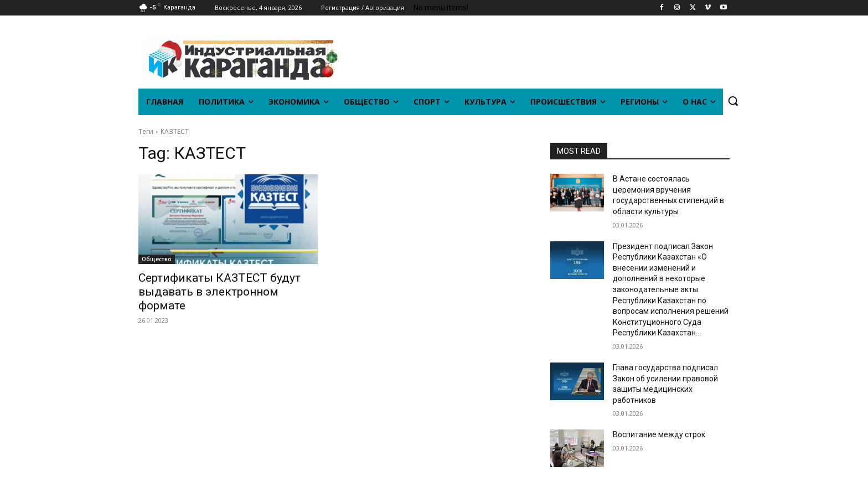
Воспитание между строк (659, 434)
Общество (157, 259)
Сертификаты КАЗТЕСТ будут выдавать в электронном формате (219, 292)
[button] (733, 101)
